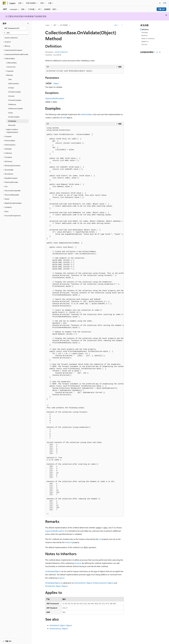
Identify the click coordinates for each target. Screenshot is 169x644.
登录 (165, 3)
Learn (48, 25)
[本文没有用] (160, 52)
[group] (85, 321)
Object (56, 83)
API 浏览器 (64, 25)
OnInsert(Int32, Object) (83, 583)
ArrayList (78, 563)
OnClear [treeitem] (11, 88)
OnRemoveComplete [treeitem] (15, 108)
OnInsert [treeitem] (11, 96)
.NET (55, 25)
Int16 (64, 118)
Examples (145, 32)
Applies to (145, 41)
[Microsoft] (4, 3)
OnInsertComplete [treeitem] (15, 100)
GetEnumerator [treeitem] (14, 83)
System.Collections (61, 52)
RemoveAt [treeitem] (12, 125)
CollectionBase (86, 114)
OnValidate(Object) (53, 571)
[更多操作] (122, 25)
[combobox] (16, 28)
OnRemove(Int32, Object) (103, 583)
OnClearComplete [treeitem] (14, 92)
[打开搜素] (160, 3)
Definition (145, 29)
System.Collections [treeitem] (11, 38)
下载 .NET (162, 9)
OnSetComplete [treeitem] (14, 117)
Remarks (144, 35)
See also (144, 44)
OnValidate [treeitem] (12, 121)
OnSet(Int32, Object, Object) (56, 586)
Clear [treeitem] (10, 79)
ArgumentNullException (55, 98)
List (100, 539)
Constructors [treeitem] (11, 67)
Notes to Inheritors (148, 38)
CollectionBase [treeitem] (11, 63)
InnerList (68, 542)
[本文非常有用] (157, 52)
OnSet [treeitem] (10, 113)
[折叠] (28, 23)
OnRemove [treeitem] (12, 104)
